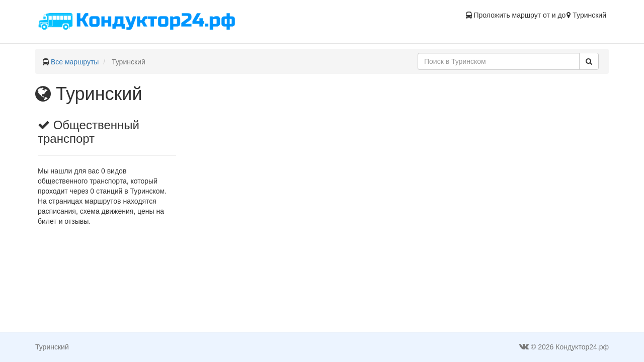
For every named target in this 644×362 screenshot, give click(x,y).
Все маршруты (75, 62)
